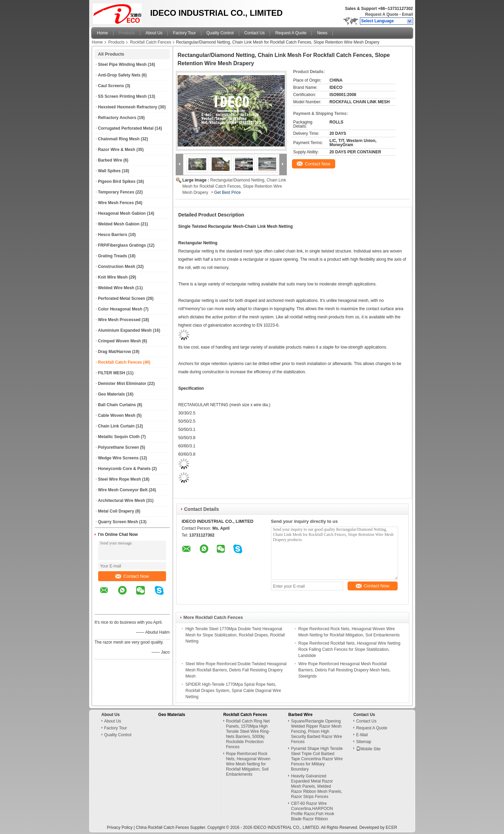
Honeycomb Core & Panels (124, 469)
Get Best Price (227, 192)
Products (127, 33)
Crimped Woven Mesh (120, 341)
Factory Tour (184, 33)
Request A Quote (382, 14)
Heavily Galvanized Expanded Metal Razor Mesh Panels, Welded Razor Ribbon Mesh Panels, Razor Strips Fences (317, 786)
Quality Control (220, 33)
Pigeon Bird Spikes (117, 181)
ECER (391, 827)
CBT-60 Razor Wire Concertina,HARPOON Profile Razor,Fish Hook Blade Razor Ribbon (313, 811)
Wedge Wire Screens (118, 458)
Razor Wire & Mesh (117, 150)
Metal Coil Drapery (116, 511)
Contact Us (254, 33)
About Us (154, 33)
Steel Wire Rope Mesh (120, 479)
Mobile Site (368, 749)
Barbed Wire (110, 160)
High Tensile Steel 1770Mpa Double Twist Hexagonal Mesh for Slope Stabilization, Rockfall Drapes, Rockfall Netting (235, 635)
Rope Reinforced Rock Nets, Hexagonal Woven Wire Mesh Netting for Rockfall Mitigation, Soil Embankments (248, 764)
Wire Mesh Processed (119, 320)
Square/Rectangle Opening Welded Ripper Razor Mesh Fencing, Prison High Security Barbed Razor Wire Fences (317, 731)
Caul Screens (111, 86)
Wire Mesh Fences (116, 203)
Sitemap (364, 742)
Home (103, 33)
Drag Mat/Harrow (115, 352)
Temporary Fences (116, 192)
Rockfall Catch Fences (151, 42)
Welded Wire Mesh (116, 288)
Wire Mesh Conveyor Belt (123, 490)
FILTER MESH (112, 373)
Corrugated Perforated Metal (126, 128)
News (322, 33)
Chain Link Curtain (116, 426)
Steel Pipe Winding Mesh (122, 64)
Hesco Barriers (113, 235)
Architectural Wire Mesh (122, 501)
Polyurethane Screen (119, 447)
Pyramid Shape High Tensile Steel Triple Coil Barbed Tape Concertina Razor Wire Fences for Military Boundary (317, 759)
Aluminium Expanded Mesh (125, 330)
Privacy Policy (120, 827)
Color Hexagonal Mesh (120, 309)
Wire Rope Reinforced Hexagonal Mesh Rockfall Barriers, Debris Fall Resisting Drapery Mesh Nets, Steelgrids (345, 670)
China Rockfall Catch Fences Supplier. (172, 827)
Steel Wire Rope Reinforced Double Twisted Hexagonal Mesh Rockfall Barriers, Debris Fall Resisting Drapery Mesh (236, 670)
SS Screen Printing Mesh (122, 96)
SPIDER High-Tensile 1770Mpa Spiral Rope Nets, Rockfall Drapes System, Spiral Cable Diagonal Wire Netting (233, 691)
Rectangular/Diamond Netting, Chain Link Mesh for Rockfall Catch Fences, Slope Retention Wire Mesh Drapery (234, 186)
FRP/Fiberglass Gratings (122, 245)
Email (407, 14)
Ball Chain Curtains (117, 405)
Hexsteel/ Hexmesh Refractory (128, 107)
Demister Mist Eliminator (122, 384)
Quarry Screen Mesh (118, 522)
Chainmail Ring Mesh (119, 139)
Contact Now (132, 576)
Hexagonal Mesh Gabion (122, 213)
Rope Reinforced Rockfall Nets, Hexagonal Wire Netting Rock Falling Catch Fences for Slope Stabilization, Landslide (349, 649)
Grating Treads (113, 256)
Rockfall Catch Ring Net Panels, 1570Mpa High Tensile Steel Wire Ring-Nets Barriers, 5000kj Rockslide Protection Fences (248, 734)
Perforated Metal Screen (122, 298)
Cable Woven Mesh (117, 415)
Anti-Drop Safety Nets (119, 75)
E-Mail (362, 735)
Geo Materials (112, 394)
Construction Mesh (117, 267)
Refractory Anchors (117, 118)
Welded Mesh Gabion (119, 224)
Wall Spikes (109, 171)
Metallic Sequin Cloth (119, 437)
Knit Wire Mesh (113, 277)
